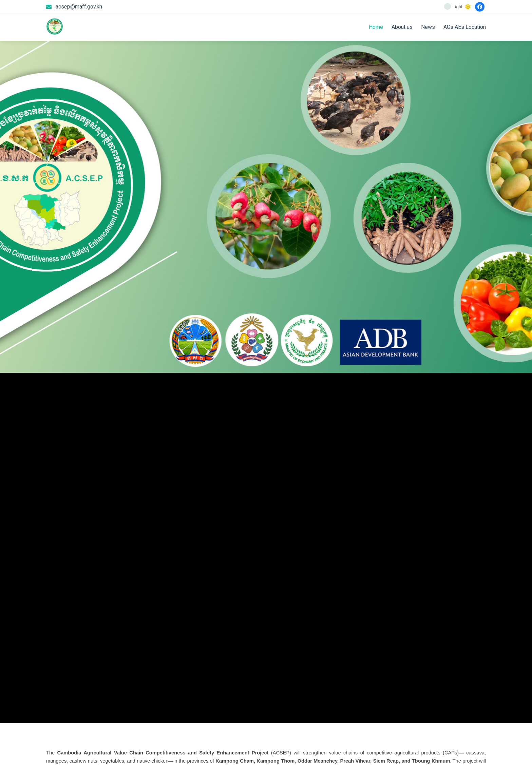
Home (376, 27)
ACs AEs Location (465, 27)
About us (402, 27)
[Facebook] (480, 7)
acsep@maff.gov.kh (79, 7)
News (428, 27)
